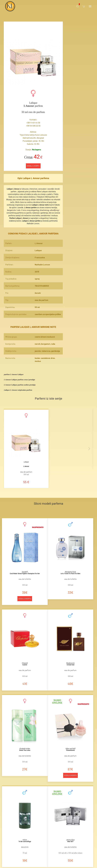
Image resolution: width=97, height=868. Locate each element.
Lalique (33, 103)
